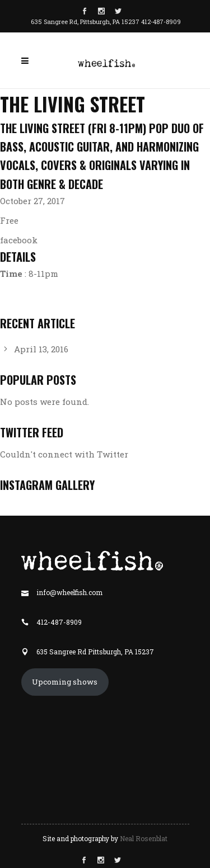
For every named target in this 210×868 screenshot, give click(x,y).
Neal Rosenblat (144, 838)
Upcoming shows (65, 682)
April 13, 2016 (41, 349)
